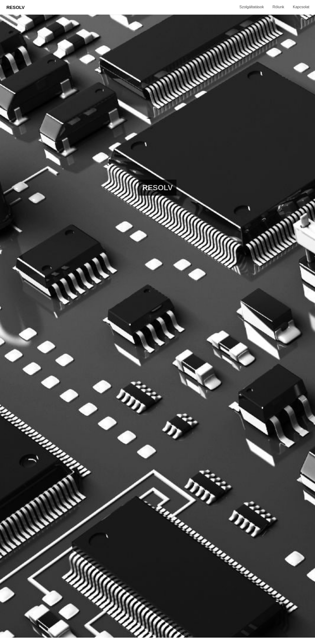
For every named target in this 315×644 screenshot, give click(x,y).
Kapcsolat (301, 7)
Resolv (15, 7)
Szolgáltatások (252, 7)
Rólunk (278, 7)
